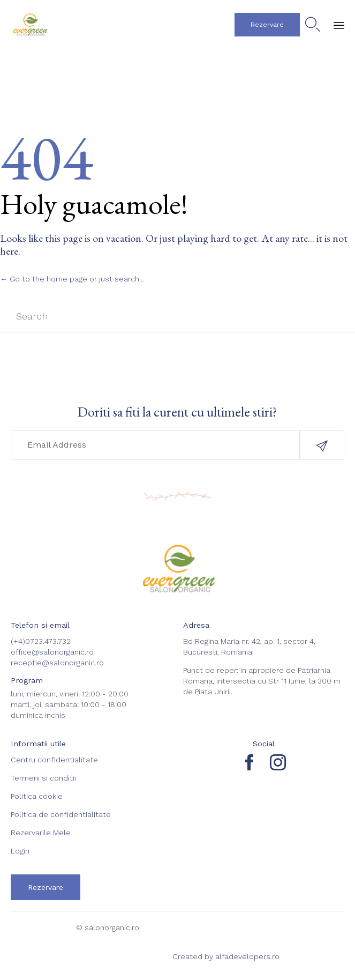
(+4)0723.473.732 (41, 641)
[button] (267, 25)
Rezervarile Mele (41, 833)
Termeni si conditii (43, 778)
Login (20, 851)
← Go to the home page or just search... (72, 279)
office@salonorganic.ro (52, 652)
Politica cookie (37, 796)
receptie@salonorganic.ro (57, 663)
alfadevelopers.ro (247, 956)
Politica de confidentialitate (61, 814)
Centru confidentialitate (54, 760)
